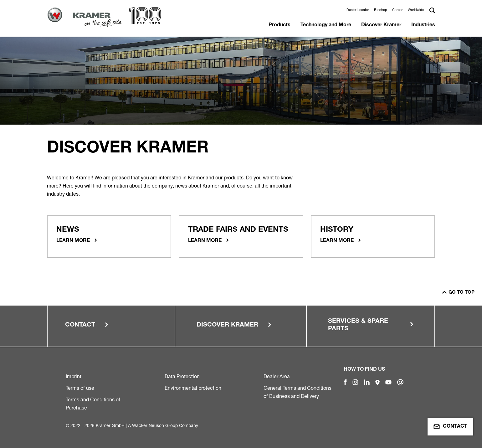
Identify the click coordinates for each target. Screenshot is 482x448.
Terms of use (80, 388)
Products (279, 25)
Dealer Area (277, 376)
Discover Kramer (381, 25)
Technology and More (326, 25)
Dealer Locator (358, 10)
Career (397, 10)
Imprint (74, 376)
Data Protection (182, 376)
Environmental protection (193, 388)
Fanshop (381, 10)
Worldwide (416, 10)
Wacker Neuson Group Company (165, 425)
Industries (423, 25)
